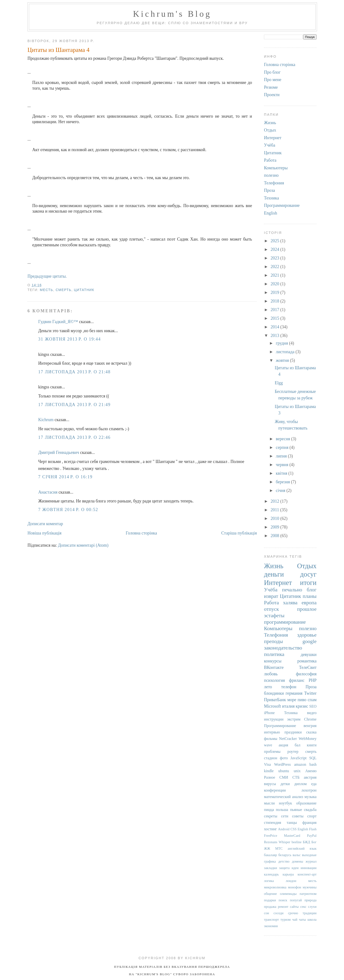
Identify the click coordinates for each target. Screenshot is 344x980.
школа (312, 919)
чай (295, 919)
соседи (279, 913)
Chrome (310, 719)
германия (294, 693)
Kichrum (46, 420)
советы (298, 816)
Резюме (271, 87)
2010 (276, 518)
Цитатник (84, 290)
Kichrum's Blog (172, 14)
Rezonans (271, 842)
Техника (271, 198)
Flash (313, 829)
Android (284, 829)
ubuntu (284, 771)
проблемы (272, 752)
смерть (64, 290)
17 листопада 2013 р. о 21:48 (74, 372)
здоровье (307, 635)
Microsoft (272, 706)
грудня (282, 343)
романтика (307, 661)
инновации (309, 868)
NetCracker (288, 739)
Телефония (274, 183)
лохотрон (309, 790)
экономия (271, 926)
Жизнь (270, 123)
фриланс (297, 680)
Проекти (272, 95)
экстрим (294, 719)
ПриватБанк (275, 700)
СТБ (296, 777)
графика (270, 861)
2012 (276, 501)
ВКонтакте (274, 667)
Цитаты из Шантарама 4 (59, 50)
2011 (275, 510)
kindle (269, 771)
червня (282, 465)
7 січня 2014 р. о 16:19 (65, 477)
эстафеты (274, 616)
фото (284, 758)
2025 (276, 241)
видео (312, 713)
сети (285, 816)
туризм (286, 919)
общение (270, 894)
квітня (282, 473)
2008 (276, 536)
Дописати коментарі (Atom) (83, 545)
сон (266, 913)
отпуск (271, 609)
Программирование (282, 205)
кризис (302, 706)
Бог (314, 842)
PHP (313, 680)
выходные (309, 855)
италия (288, 706)
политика (274, 654)
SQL (313, 758)
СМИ (284, 777)
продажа (270, 907)
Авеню (311, 771)
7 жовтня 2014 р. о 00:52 (68, 510)
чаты (302, 919)
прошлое (307, 609)
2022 (276, 267)
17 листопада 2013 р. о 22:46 (74, 437)
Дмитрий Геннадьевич (59, 452)
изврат (271, 596)
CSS (294, 829)
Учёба (270, 145)
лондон (291, 881)
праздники (293, 732)
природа (311, 900)
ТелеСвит (308, 667)
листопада (286, 352)
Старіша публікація (239, 533)
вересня (283, 439)
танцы (292, 823)
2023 (276, 258)
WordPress (283, 765)
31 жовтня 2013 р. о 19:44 (70, 339)
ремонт (283, 907)
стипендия (273, 823)
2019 (276, 292)
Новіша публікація (44, 533)
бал (298, 745)
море (292, 700)
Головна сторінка (141, 533)
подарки (270, 900)
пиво (302, 700)
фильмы (271, 739)
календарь (271, 874)
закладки (271, 868)
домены (298, 861)
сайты (294, 907)
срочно (293, 913)
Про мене (273, 80)
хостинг (270, 829)
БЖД (307, 842)
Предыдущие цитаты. (47, 276)
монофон (294, 887)
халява (290, 603)
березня (283, 482)
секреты (271, 816)
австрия (310, 777)
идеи (295, 868)
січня (281, 490)
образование (306, 803)
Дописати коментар (45, 524)
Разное (270, 777)
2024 (276, 249)
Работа (270, 160)
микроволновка (275, 887)
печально (292, 590)
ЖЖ (267, 848)
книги (312, 745)
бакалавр (271, 855)
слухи (312, 907)
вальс (297, 855)
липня (282, 456)
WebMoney (308, 739)
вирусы (270, 784)
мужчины (310, 887)
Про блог (272, 72)
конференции (275, 790)
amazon (300, 765)
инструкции (274, 719)
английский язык (302, 848)
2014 (276, 327)
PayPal (312, 836)
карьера (288, 874)
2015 (276, 318)
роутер (293, 752)
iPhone (269, 713)
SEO (313, 706)
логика (269, 881)
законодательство (283, 648)
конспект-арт (307, 874)
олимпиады (288, 894)
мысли (269, 803)
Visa (267, 765)
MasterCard (292, 836)
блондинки (274, 693)
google (309, 641)
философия (306, 674)
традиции (310, 913)
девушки (309, 655)
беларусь (285, 855)
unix (297, 771)
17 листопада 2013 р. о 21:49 (74, 405)
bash (313, 765)
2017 (276, 310)
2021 (276, 275)
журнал (311, 861)
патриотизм (308, 894)
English (271, 213)
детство (284, 861)
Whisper (284, 842)
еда (314, 784)
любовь (271, 674)
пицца (269, 810)
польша (282, 810)
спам (312, 700)
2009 (276, 527)
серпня (282, 447)
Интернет (273, 138)
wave (268, 745)
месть (47, 290)
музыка (311, 797)
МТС (279, 848)
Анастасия (48, 492)
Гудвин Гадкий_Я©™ (58, 322)
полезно (271, 175)
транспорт (271, 919)
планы (310, 596)
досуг (308, 574)
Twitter (310, 693)
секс (303, 907)
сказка (311, 732)
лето (268, 687)
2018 (276, 301)
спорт (312, 816)
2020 (276, 284)
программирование (285, 622)
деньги (274, 574)
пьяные (296, 810)
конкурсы (273, 661)
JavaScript (298, 758)
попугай (296, 900)
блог (312, 590)
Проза (269, 190)
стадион (271, 758)
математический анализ (284, 797)
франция (309, 823)
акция (283, 745)
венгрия (310, 726)
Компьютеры (276, 168)
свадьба (310, 810)
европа (309, 603)
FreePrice (271, 836)
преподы (273, 641)
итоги (308, 583)
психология (274, 680)
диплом (301, 784)
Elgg (279, 383)
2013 (276, 336)
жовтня (283, 360)
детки (285, 784)
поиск (283, 900)
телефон (289, 687)
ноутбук (286, 803)
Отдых (270, 130)
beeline (297, 842)
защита (284, 868)
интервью (272, 732)
